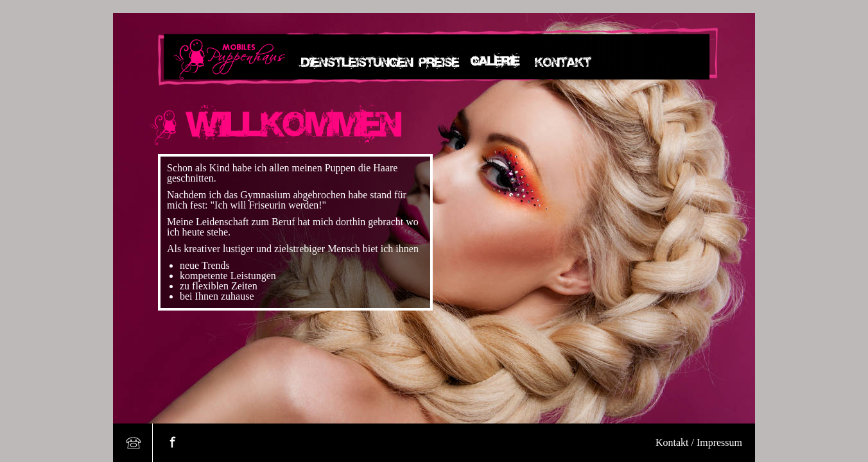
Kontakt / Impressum (699, 442)
